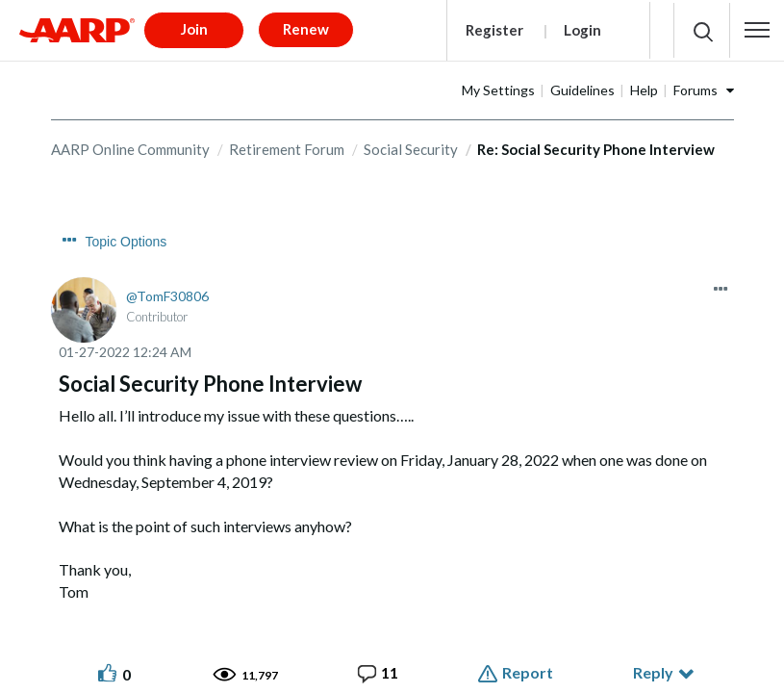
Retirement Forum (287, 142)
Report (528, 667)
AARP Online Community (130, 142)
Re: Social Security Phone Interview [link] (596, 142)
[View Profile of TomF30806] (167, 290)
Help (644, 83)
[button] (757, 27)
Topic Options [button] (126, 236)
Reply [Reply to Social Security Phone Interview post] (653, 667)
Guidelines (582, 83)
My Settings (498, 83)
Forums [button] (695, 83)
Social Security (411, 142)
